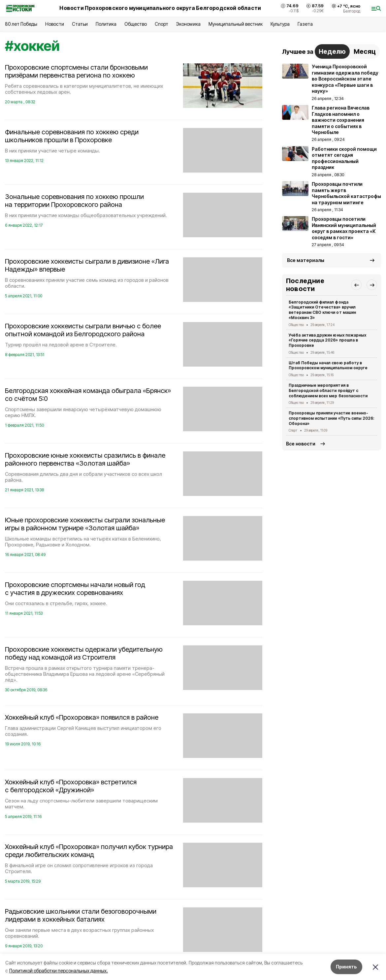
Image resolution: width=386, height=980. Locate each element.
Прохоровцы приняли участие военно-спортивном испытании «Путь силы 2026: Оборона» (331, 418)
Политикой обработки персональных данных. (59, 971)
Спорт (161, 24)
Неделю (332, 51)
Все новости (301, 444)
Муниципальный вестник (236, 24)
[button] (356, 285)
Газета (305, 24)
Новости (54, 24)
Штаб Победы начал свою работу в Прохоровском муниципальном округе (328, 365)
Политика (106, 24)
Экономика (188, 24)
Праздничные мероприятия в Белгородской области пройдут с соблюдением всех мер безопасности (328, 391)
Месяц (365, 51)
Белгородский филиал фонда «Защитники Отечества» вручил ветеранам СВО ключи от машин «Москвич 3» (322, 310)
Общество (136, 24)
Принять (346, 967)
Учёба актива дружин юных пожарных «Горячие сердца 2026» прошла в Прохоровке (327, 340)
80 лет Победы (21, 24)
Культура (280, 24)
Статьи (80, 24)
